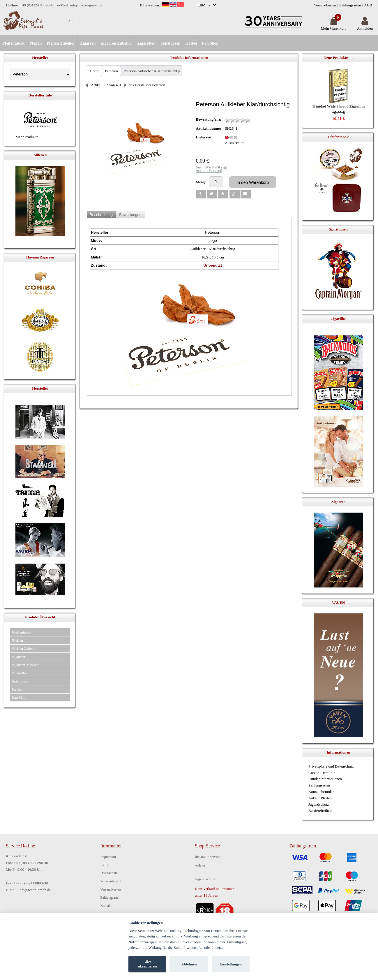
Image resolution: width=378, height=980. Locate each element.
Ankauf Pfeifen (320, 798)
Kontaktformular (321, 792)
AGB (368, 5)
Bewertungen (130, 215)
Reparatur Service (207, 857)
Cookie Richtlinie (322, 773)
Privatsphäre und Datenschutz (331, 766)
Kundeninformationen (325, 779)
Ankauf (200, 866)
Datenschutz (109, 873)
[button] (201, 194)
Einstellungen (231, 964)
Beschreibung (101, 215)
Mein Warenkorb (334, 26)
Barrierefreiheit (320, 811)
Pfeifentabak (13, 43)
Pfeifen (36, 43)
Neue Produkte (336, 58)
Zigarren (88, 43)
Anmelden (365, 26)
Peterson (111, 71)
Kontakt (106, 906)
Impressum (108, 857)
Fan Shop (210, 43)
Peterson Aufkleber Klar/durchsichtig (152, 71)
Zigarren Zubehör (116, 43)
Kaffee (191, 43)
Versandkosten (325, 5)
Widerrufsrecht (111, 881)
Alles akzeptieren (148, 964)
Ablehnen (189, 964)
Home (95, 71)
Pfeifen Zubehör (61, 43)
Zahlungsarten (350, 5)
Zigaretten (146, 43)
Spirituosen (170, 43)
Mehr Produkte (27, 137)
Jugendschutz (319, 804)
